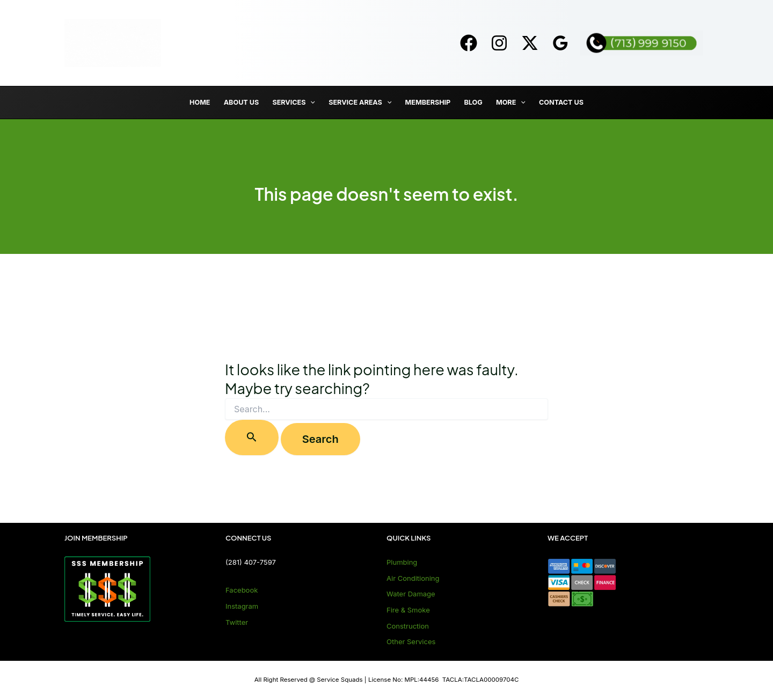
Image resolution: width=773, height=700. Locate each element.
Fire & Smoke (408, 610)
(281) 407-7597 (251, 562)
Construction (408, 626)
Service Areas (360, 103)
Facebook (242, 590)
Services (294, 103)
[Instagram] (499, 43)
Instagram (242, 606)
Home (200, 102)
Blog (473, 102)
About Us (242, 102)
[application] (310, 103)
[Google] (560, 43)
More (511, 103)
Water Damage (411, 594)
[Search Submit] (252, 437)
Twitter (237, 622)
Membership (428, 102)
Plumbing (402, 562)
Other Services (411, 641)
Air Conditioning (413, 578)
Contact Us (561, 102)
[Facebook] (469, 43)
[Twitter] (530, 43)
